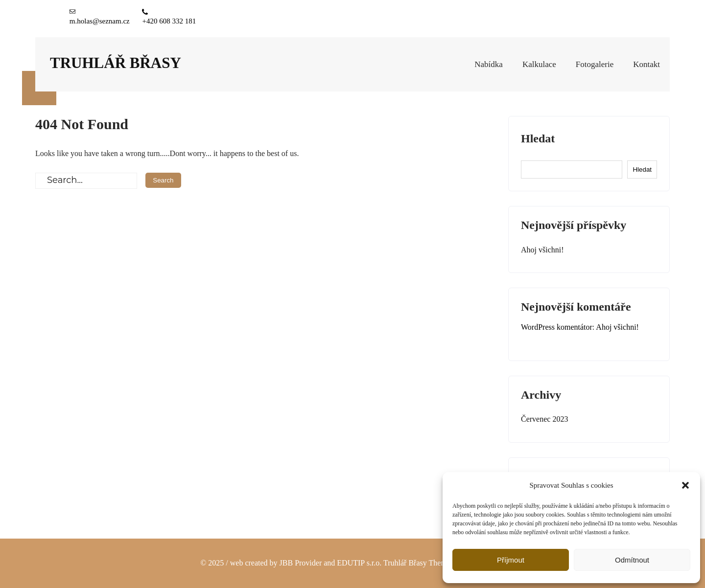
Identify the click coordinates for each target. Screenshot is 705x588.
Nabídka (489, 64)
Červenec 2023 (544, 419)
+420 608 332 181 (169, 21)
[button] (685, 485)
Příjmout (511, 560)
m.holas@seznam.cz (100, 21)
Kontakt (646, 64)
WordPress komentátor (557, 327)
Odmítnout (632, 560)
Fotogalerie (595, 64)
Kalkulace (539, 64)
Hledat (538, 138)
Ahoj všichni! (542, 250)
